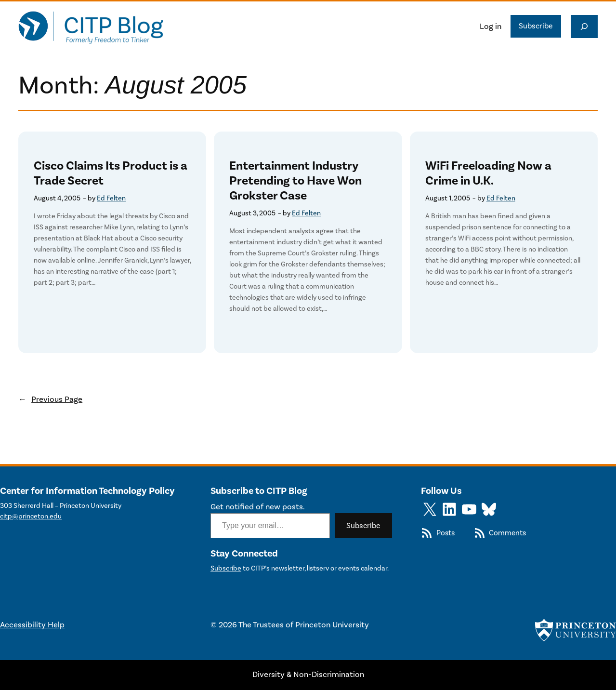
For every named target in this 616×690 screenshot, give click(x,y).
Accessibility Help (32, 625)
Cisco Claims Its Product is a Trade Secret (111, 173)
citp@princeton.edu (31, 516)
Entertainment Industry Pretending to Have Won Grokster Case (295, 181)
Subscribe (536, 26)
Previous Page (50, 399)
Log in (491, 27)
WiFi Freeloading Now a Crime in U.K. (488, 173)
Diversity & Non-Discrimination (308, 675)
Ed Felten (111, 198)
